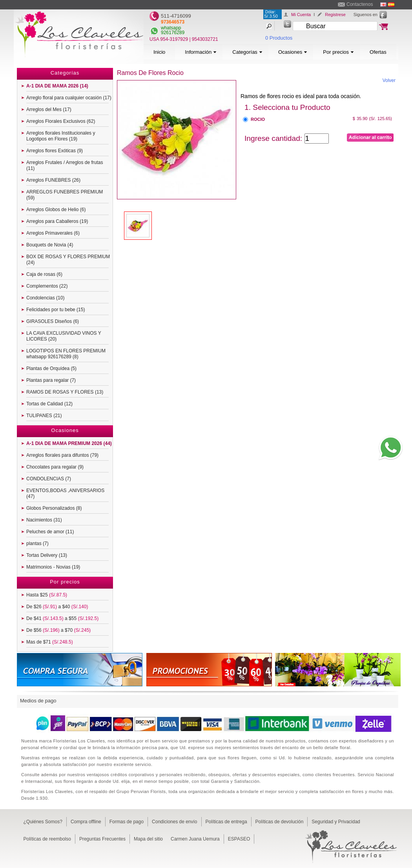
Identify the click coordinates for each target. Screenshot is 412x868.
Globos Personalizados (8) (54, 508)
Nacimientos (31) (44, 520)
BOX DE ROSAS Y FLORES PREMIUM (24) (68, 260)
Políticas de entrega (226, 822)
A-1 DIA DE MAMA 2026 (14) (57, 86)
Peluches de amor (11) (50, 532)
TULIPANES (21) (44, 416)
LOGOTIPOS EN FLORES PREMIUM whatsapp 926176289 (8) (66, 354)
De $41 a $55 (62, 618)
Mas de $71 (50, 642)
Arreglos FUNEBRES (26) (53, 180)
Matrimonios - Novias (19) (53, 567)
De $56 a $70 (58, 630)
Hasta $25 (47, 595)
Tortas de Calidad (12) (49, 404)
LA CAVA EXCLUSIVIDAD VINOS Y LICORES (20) (64, 336)
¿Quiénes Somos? (43, 822)
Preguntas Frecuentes (102, 839)
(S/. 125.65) (381, 119)
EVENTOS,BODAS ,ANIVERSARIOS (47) (65, 493)
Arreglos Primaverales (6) (53, 233)
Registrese (335, 15)
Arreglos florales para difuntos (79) (62, 455)
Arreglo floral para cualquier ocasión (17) (69, 98)
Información (201, 52)
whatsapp (171, 28)
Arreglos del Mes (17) (49, 109)
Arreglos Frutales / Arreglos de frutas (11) (65, 165)
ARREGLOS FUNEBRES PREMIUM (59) (65, 195)
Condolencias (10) (45, 298)
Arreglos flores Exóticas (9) (55, 151)
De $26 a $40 (57, 607)
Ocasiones (293, 52)
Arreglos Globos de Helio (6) (56, 210)
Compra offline (86, 822)
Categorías (247, 52)
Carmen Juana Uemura (195, 839)
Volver (389, 80)
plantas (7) (37, 543)
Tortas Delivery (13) (47, 555)
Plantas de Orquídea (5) (51, 368)
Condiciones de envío (174, 822)
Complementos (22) (47, 286)
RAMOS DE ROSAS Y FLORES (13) (65, 392)
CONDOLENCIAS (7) (49, 479)
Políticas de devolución (280, 822)
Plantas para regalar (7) (51, 380)
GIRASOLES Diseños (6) (53, 321)
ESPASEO (239, 839)
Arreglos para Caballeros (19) (57, 221)
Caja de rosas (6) (44, 274)
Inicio (159, 52)
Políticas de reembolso (47, 839)
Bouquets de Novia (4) (50, 245)
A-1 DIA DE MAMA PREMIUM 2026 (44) (69, 443)
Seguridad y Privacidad (336, 822)
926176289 (173, 33)
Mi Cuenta (301, 15)
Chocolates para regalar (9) (55, 467)
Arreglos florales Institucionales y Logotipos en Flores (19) (61, 136)
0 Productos (279, 38)
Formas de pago (127, 822)
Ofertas (378, 52)
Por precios (338, 52)
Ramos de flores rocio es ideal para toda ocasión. (301, 96)
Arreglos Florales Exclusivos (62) (61, 121)
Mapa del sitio (148, 839)
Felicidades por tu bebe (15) (56, 310)
